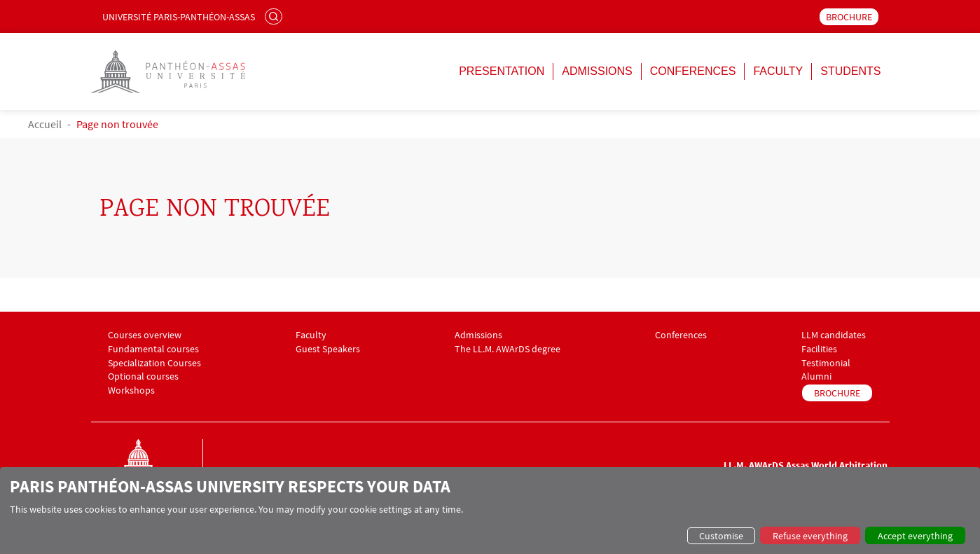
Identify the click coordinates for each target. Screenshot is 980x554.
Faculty (778, 71)
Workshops (131, 390)
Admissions (597, 71)
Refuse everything (810, 536)
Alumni (816, 376)
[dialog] (490, 511)
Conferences (693, 71)
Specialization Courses (154, 363)
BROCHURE (849, 17)
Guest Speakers (328, 349)
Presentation (502, 71)
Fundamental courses (153, 349)
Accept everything (915, 536)
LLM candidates (834, 335)
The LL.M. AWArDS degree (508, 349)
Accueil (45, 124)
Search (275, 16)
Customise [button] (721, 536)
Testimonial (826, 363)
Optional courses (143, 376)
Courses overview (145, 335)
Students (850, 71)
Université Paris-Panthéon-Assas (179, 17)
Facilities (819, 349)
